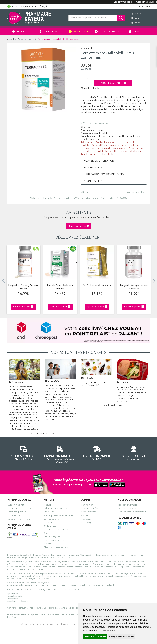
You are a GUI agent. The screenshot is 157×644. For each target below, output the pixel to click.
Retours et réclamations (19, 519)
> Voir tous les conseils (115, 406)
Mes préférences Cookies (56, 547)
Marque (21, 39)
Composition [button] (93, 168)
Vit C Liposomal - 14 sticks (97, 286)
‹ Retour (85, 192)
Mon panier (86, 516)
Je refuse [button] (101, 637)
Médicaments (22, 32)
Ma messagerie (88, 523)
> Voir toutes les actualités (43, 434)
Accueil (11, 39)
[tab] (114, 161)
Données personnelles (55, 541)
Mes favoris (86, 519)
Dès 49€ (60, 454)
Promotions (78, 32)
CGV (46, 533)
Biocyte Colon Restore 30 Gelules (60, 287)
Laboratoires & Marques (55, 509)
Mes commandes (89, 512)
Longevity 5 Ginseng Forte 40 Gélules (23, 287)
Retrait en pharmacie (127, 505)
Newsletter (49, 523)
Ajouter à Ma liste (91, 89)
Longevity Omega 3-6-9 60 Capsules (134, 287)
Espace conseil (51, 519)
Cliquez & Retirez (23, 453)
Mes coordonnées (90, 509)
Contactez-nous (15, 516)
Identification (87, 505)
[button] (87, 83)
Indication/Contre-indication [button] (104, 174)
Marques (135, 32)
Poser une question (17, 512)
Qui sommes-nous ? (17, 505)
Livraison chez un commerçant (132, 512)
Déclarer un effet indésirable (58, 530)
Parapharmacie (50, 32)
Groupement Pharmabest (19, 509)
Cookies (48, 544)
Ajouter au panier (113, 83)
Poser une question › (136, 192)
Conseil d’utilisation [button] (99, 161)
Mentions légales (52, 537)
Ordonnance (50, 526)
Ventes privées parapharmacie (58, 516)
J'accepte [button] (89, 637)
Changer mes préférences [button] (122, 637)
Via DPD (97, 453)
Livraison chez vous (127, 509)
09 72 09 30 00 (134, 453)
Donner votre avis (78, 226)
